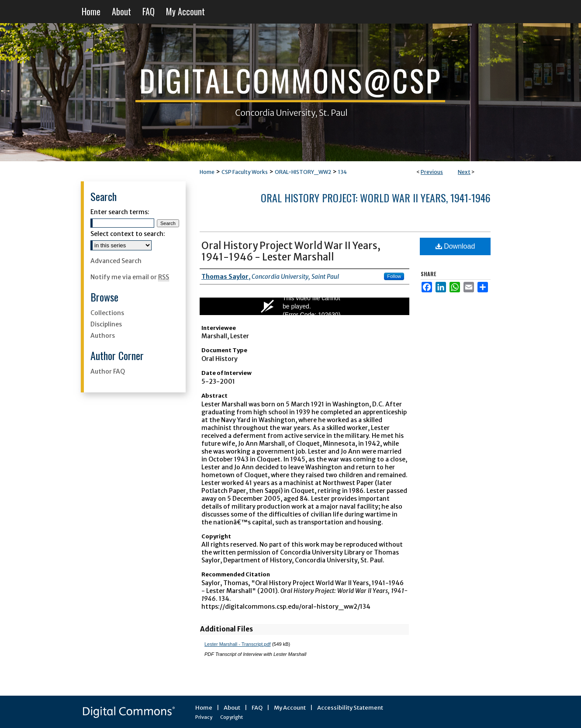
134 (342, 172)
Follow (394, 276)
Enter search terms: (120, 212)
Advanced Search (116, 261)
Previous (432, 172)
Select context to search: (128, 234)
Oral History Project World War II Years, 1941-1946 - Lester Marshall (291, 251)
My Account (290, 708)
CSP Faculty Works (245, 172)
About (232, 708)
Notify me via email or (130, 277)
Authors (103, 336)
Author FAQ (108, 371)
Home (207, 172)
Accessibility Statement (350, 708)
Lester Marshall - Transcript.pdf (238, 644)
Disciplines (106, 324)
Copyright (232, 717)
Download (455, 246)
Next (464, 172)
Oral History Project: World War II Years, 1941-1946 (376, 198)
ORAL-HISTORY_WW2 (303, 172)
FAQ (257, 708)
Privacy (204, 717)
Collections (107, 313)
